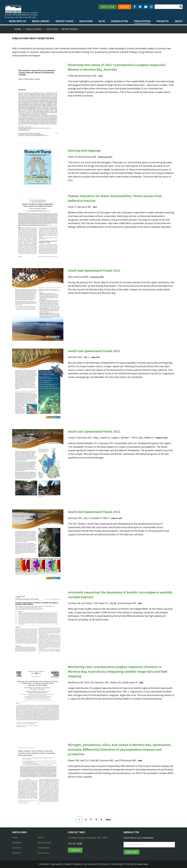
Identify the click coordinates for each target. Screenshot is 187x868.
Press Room (43, 853)
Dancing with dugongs (84, 150)
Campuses (17, 843)
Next (108, 820)
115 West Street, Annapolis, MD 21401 (88, 838)
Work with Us (17, 21)
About (179, 21)
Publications (142, 21)
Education (86, 21)
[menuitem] (17, 21)
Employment (44, 848)
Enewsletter (119, 21)
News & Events (45, 843)
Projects (163, 21)
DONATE (125, 7)
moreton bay (70, 29)
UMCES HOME (108, 7)
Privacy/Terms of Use (76, 864)
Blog (102, 21)
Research (16, 853)
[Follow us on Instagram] (151, 7)
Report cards (65, 21)
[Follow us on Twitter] (140, 7)
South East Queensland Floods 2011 (94, 270)
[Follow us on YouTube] (146, 7)
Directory (16, 848)
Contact (75, 850)
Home (18, 29)
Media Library (41, 21)
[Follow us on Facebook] (135, 7)
